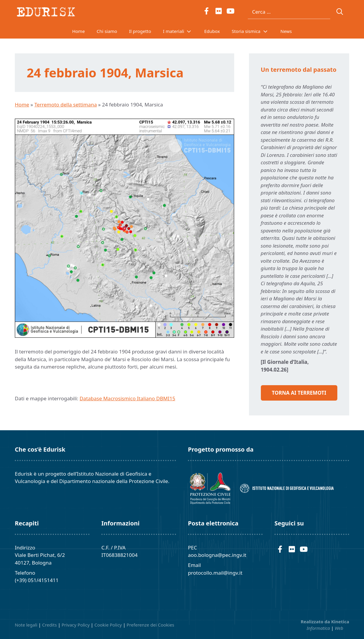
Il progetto (140, 31)
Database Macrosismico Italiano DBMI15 (127, 398)
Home (78, 31)
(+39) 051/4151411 (37, 580)
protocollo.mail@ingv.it (215, 573)
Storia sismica (253, 31)
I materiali (181, 31)
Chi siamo (107, 31)
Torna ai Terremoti (299, 393)
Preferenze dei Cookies (150, 625)
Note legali (26, 625)
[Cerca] (340, 12)
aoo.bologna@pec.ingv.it (217, 555)
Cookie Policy (108, 625)
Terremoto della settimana (66, 105)
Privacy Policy (76, 625)
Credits (50, 625)
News (286, 31)
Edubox (212, 31)
